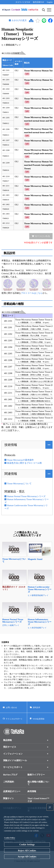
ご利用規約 (9, 782)
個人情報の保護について (38, 783)
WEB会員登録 (39, 719)
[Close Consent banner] (50, 807)
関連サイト (9, 798)
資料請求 (36, 707)
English (50, 2)
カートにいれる (42, 236)
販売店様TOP (38, 2)
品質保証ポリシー (12, 791)
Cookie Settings (27, 844)
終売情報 (32, 791)
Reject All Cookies (27, 851)
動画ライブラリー (36, 775)
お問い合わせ (11, 707)
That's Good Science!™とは (38, 800)
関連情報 (11, 474)
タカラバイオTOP (23, 2)
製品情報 (7, 740)
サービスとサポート (13, 767)
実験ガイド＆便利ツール (15, 760)
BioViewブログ (10, 775)
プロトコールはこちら (32, 293)
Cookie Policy (10, 838)
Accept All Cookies (27, 857)
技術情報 (11, 445)
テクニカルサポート (14, 719)
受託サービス (10, 747)
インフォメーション (13, 754)
